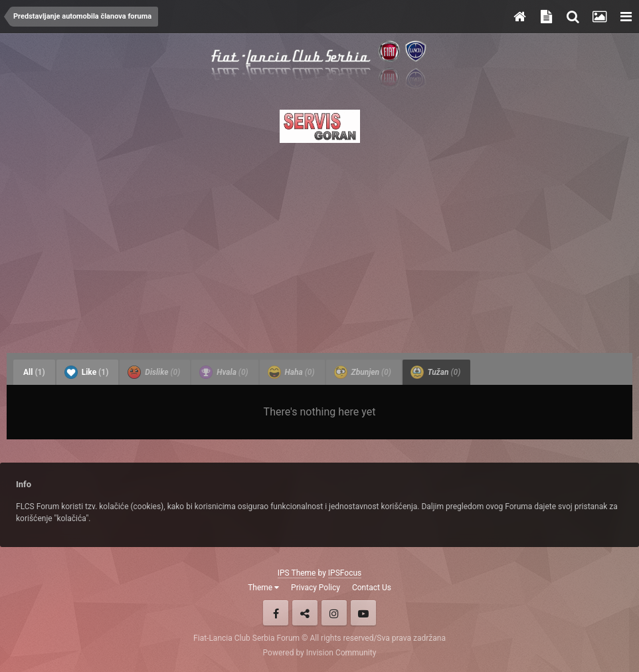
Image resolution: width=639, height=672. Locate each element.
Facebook (276, 613)
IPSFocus (345, 573)
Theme (263, 588)
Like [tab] (87, 372)
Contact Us (372, 588)
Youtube (363, 613)
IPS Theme (297, 573)
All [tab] (34, 372)
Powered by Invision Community (320, 653)
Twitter (305, 613)
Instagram (334, 613)
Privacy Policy (316, 588)
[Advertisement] (319, 244)
